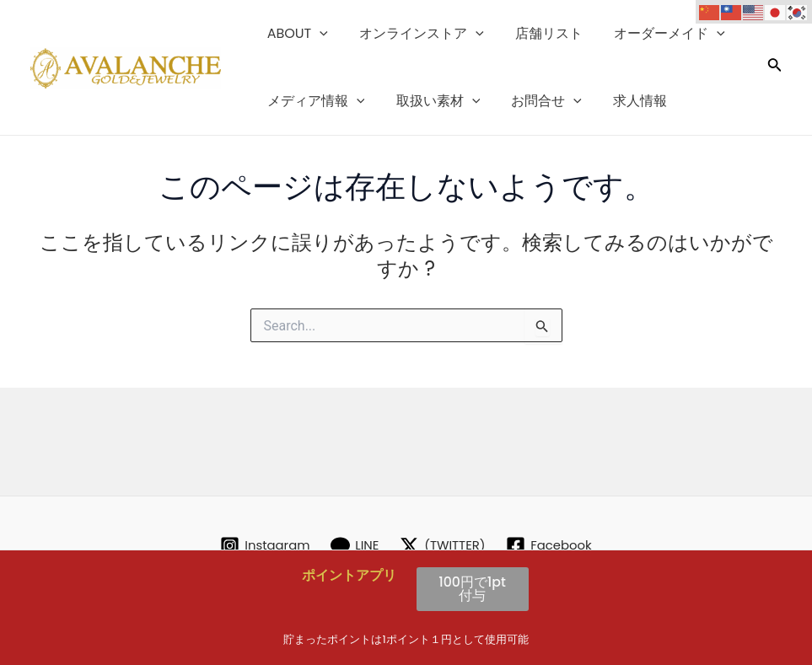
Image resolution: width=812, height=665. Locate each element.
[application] (318, 34)
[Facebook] (555, 546)
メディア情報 (314, 101)
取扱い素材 (432, 101)
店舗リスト (538, 33)
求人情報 (625, 101)
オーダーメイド (654, 34)
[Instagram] (259, 546)
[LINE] (352, 546)
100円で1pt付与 (473, 589)
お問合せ (535, 101)
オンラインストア (415, 34)
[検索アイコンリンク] (775, 67)
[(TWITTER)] (444, 546)
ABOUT (295, 34)
